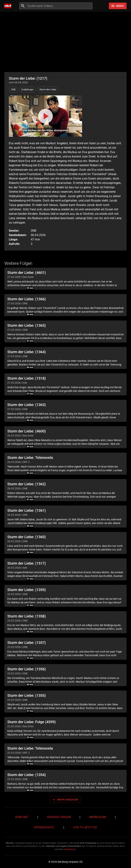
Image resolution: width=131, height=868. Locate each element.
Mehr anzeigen (65, 800)
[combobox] (60, 6)
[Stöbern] (118, 6)
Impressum (97, 817)
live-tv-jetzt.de (85, 827)
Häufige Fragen (59, 817)
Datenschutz (44, 827)
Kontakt (22, 817)
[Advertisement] (65, 42)
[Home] (9, 6)
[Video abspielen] (45, 116)
